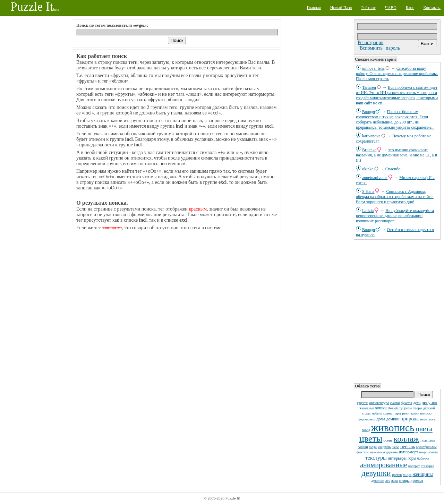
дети (417, 403)
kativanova (371, 136)
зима (424, 419)
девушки (376, 473)
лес (388, 481)
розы (408, 408)
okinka (368, 169)
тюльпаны (428, 440)
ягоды (366, 413)
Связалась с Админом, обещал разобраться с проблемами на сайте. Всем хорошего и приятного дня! (395, 197)
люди (373, 447)
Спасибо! (394, 169)
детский (429, 408)
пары (398, 413)
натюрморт (408, 452)
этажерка (428, 466)
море (407, 475)
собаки (363, 447)
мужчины (377, 452)
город (366, 430)
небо (396, 447)
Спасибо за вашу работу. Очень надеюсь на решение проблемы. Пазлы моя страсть (397, 74)
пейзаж (408, 447)
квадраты (385, 447)
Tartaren (369, 87)
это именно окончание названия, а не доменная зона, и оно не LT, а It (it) (397, 155)
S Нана (368, 191)
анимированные (383, 465)
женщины (422, 474)
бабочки (423, 458)
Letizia (368, 211)
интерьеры (397, 458)
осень (388, 440)
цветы (371, 439)
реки (406, 413)
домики (393, 419)
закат (433, 419)
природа (410, 419)
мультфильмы (426, 447)
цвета (424, 429)
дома (381, 419)
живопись (393, 428)
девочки (378, 480)
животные (367, 408)
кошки (381, 408)
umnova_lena (373, 68)
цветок (397, 475)
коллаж (406, 439)
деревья (417, 480)
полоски (426, 413)
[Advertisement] (397, 311)
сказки (395, 403)
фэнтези (362, 452)
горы (412, 458)
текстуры (376, 458)
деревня (392, 452)
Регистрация (370, 42)
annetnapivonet (375, 178)
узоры (418, 408)
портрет (414, 466)
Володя (369, 112)
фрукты (362, 403)
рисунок (429, 403)
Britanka (369, 150)
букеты (406, 403)
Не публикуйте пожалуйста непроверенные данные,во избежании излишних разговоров (395, 216)
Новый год (395, 408)
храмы (388, 413)
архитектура (379, 403)
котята (433, 452)
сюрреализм (366, 419)
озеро (423, 452)
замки (415, 413)
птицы (404, 480)
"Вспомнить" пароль (379, 48)
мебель (377, 413)
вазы (395, 481)
